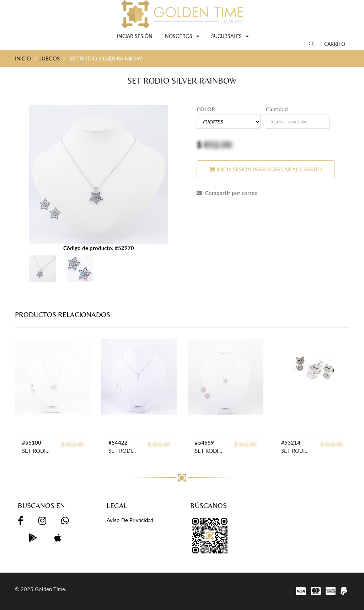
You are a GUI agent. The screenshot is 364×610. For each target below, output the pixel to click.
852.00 (218, 144)
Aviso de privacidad (130, 520)
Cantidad (277, 109)
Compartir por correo (227, 193)
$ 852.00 (73, 444)
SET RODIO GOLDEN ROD (38, 451)
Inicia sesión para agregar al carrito (266, 169)
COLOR (206, 109)
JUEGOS (50, 58)
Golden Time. (51, 589)
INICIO (23, 58)
